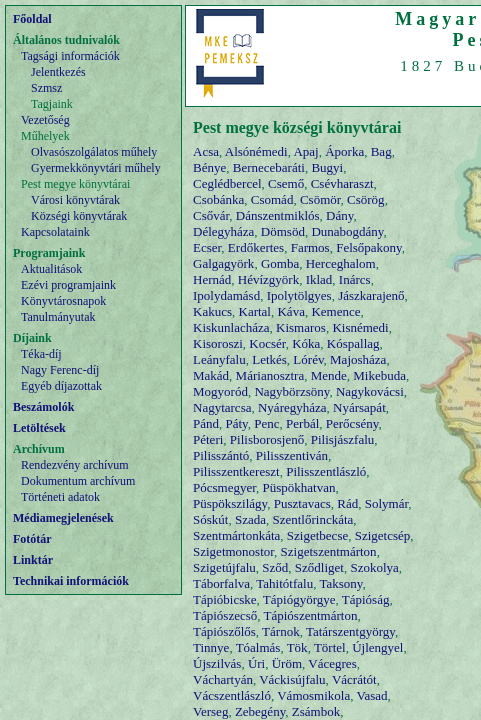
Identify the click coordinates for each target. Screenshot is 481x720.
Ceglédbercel (227, 183)
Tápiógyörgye (299, 599)
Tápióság (366, 599)
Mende (329, 375)
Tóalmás (258, 647)
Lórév (308, 359)
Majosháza (358, 359)
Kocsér (267, 343)
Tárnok (281, 631)
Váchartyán (223, 679)
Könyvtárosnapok (63, 301)
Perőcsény (352, 423)
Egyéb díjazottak (61, 386)
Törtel (330, 647)
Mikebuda (379, 375)
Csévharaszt (342, 183)
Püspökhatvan (299, 487)
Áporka (344, 151)
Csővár (211, 215)
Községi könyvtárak (79, 216)
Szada (250, 519)
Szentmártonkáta (236, 535)
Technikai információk (71, 581)
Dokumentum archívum (78, 481)
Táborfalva (221, 583)
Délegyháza (223, 231)
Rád (347, 503)
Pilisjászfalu (343, 439)
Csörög (366, 199)
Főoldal (32, 19)
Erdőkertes (256, 247)
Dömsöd (283, 231)
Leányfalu (219, 359)
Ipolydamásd (226, 295)
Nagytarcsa (222, 407)
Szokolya (374, 567)
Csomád (272, 199)
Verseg (210, 711)
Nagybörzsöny (291, 391)
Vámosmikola (313, 695)
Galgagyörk (223, 263)
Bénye (209, 167)
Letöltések (39, 428)
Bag (381, 151)
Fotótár (32, 539)
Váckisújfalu (292, 679)
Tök (297, 647)
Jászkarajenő (371, 295)
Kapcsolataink (55, 232)
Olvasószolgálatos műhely (94, 152)
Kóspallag (353, 343)
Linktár (33, 560)
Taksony (340, 583)
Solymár (387, 503)
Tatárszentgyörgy (350, 631)
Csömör (320, 199)
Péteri (208, 439)
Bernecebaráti (269, 167)
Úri (256, 663)
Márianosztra (270, 375)
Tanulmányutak (58, 317)
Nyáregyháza (292, 407)
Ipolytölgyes (299, 295)
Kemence (335, 311)
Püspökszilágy (230, 503)
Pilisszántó (221, 455)
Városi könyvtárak (75, 200)
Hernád (212, 279)
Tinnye (211, 647)
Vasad (371, 695)
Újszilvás (217, 663)
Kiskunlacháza (231, 327)
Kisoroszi (218, 343)
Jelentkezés (58, 72)
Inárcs (355, 279)
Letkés (269, 359)
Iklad (319, 279)
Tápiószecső (225, 615)
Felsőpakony (369, 247)
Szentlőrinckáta (312, 519)
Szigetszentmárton (329, 551)
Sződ (275, 567)
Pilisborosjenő (267, 439)
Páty (237, 423)
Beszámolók (43, 407)
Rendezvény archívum (75, 465)
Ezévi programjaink (68, 285)
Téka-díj (41, 354)
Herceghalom (341, 263)
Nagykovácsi (370, 391)
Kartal (255, 311)
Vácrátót (354, 679)
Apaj (305, 151)
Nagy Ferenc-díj (60, 370)
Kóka (306, 343)
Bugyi (327, 167)
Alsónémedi (256, 151)
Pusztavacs (302, 503)
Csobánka (218, 199)
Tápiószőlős (224, 631)
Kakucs (212, 311)
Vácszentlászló (232, 695)
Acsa (206, 151)
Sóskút (210, 519)
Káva (290, 311)
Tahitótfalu (284, 583)
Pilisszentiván (292, 455)
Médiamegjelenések (63, 518)
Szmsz (46, 88)
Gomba (280, 263)
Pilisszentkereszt (236, 471)
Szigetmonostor (233, 551)
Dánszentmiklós (278, 215)
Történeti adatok (60, 497)
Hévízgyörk (268, 279)
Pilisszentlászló (326, 471)
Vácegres (332, 663)
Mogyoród (220, 391)
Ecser (207, 247)
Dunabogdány (347, 231)
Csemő (286, 183)
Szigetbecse (317, 535)
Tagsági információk (70, 56)
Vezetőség (45, 120)
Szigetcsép (383, 535)
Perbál (302, 423)
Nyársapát (359, 407)
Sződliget (319, 567)
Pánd (206, 423)
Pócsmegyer (224, 487)
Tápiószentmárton (311, 615)
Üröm (287, 663)
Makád (211, 375)
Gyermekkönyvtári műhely (96, 168)
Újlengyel (377, 647)
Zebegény (260, 711)
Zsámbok (316, 711)
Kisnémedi (360, 327)
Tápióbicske (225, 599)
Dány (339, 215)
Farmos (310, 247)
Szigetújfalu (224, 567)
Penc (266, 423)
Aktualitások (51, 269)
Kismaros (301, 327)
